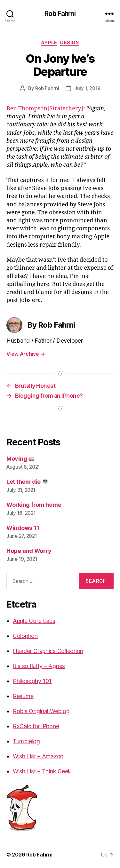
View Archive (26, 354)
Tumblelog (26, 741)
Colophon (25, 636)
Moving (20, 459)
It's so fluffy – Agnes (39, 666)
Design (69, 42)
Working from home (34, 505)
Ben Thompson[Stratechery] (45, 109)
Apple (49, 42)
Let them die (27, 482)
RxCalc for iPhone (36, 726)
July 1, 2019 (87, 88)
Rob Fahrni (60, 14)
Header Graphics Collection (48, 651)
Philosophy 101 (32, 681)
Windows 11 (23, 528)
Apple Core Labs (34, 621)
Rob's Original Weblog (41, 711)
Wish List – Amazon (38, 756)
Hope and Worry (29, 551)
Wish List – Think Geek (42, 771)
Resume (23, 696)
